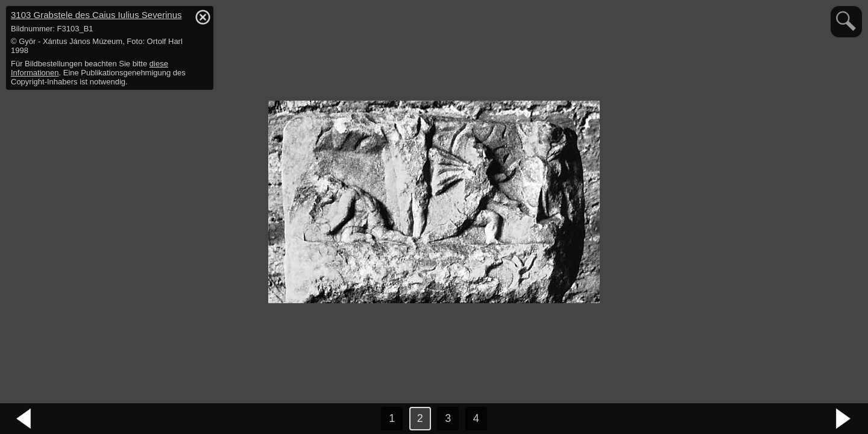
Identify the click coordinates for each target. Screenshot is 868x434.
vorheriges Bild (24, 419)
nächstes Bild (844, 419)
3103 (96, 15)
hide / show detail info (203, 17)
